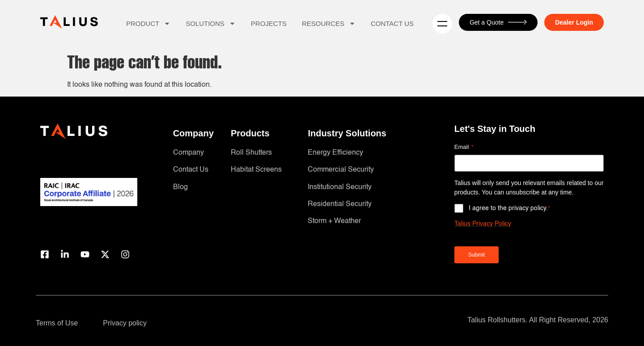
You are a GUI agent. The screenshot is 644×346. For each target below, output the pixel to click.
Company (189, 153)
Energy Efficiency (335, 153)
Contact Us (392, 23)
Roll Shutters (251, 153)
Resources (329, 23)
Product (148, 23)
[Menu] (442, 24)
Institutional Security (340, 187)
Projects (269, 23)
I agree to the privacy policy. (510, 208)
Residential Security (340, 204)
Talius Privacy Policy (483, 224)
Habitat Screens (256, 170)
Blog (180, 187)
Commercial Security (341, 170)
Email (464, 147)
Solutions (211, 23)
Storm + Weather (334, 221)
